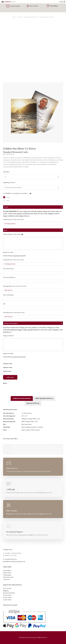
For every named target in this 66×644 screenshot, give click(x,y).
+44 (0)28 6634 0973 (11, 559)
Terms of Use (7, 595)
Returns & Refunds (9, 593)
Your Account (7, 588)
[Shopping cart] (62, 2)
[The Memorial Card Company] (10, 2)
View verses (34, 6)
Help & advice (7, 573)
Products (20, 17)
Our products (7, 570)
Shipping (6, 591)
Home (14, 17)
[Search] (60, 2)
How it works (15, 6)
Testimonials (7, 575)
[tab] (22, 398)
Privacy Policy (7, 597)
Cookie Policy (7, 600)
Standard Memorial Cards (31, 17)
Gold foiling (53, 6)
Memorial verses (8, 577)
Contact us (6, 579)
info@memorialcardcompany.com (15, 561)
